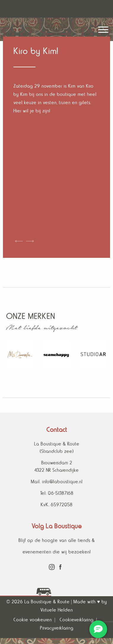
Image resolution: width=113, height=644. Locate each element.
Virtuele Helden (56, 610)
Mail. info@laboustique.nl (57, 482)
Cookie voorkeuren (33, 620)
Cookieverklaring (76, 620)
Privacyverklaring (57, 628)
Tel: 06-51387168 (57, 493)
